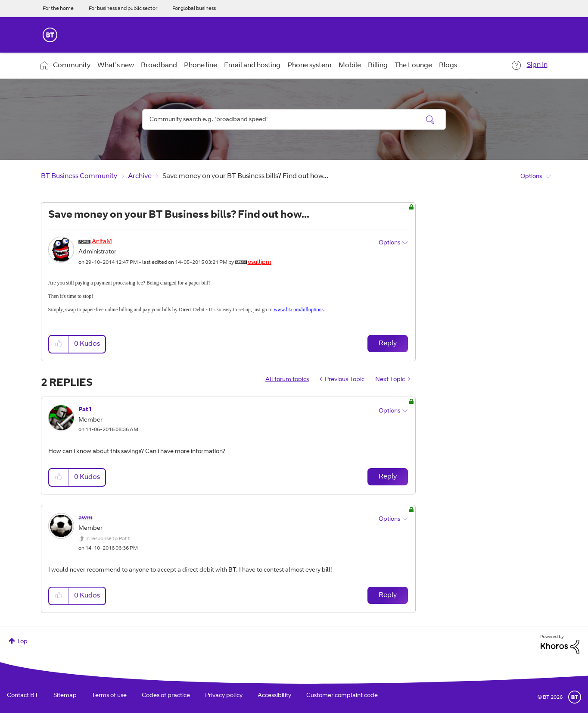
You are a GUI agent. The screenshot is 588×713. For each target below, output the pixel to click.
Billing (378, 66)
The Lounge (413, 66)
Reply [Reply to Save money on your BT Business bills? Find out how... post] (388, 344)
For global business (194, 9)
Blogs (448, 66)
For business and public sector (123, 9)
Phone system (310, 66)
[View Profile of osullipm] (260, 263)
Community (72, 66)
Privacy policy (224, 696)
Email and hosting (252, 66)
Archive (140, 176)
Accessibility (274, 696)
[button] (59, 344)
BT (575, 697)
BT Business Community (79, 176)
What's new (116, 66)
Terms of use (109, 696)
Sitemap (65, 696)
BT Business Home (50, 35)
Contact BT (23, 696)
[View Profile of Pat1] (85, 410)
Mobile (350, 66)
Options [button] (531, 177)
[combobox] (294, 119)
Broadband (159, 66)
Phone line (201, 66)
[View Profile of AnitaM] (102, 242)
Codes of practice (166, 696)
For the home (58, 9)
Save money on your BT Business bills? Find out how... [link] (245, 176)
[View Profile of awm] (86, 518)
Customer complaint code (342, 696)
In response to (108, 539)
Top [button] (22, 642)
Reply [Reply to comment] (388, 477)
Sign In (537, 65)
